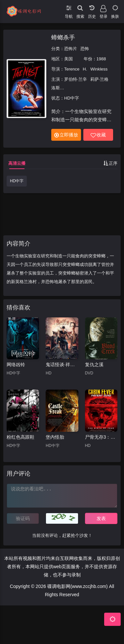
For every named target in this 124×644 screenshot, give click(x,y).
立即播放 (66, 135)
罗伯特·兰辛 (76, 79)
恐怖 (85, 49)
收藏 (98, 135)
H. (85, 69)
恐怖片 (71, 49)
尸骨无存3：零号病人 (101, 437)
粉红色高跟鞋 (21, 437)
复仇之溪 (94, 365)
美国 (68, 59)
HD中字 (17, 181)
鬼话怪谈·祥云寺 (62, 365)
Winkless (99, 69)
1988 (101, 59)
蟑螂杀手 (63, 38)
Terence (72, 69)
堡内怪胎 (55, 437)
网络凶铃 (16, 365)
